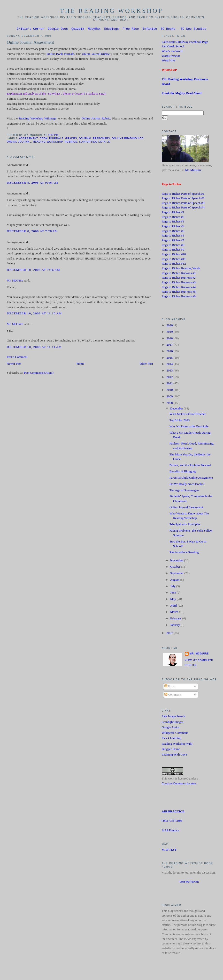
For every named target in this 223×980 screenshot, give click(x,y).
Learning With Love (174, 755)
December (177, 409)
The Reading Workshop (112, 11)
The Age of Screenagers (184, 491)
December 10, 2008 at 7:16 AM (33, 271)
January (175, 626)
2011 (170, 384)
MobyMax (94, 29)
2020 (170, 326)
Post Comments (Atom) (39, 373)
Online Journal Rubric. (96, 119)
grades (71, 139)
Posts (169, 687)
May (173, 600)
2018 (170, 339)
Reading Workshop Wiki (177, 744)
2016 (170, 352)
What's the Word (172, 52)
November (177, 561)
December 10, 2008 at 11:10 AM (34, 314)
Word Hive (169, 61)
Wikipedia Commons (175, 734)
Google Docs (58, 29)
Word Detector (171, 57)
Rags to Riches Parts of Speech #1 (183, 194)
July (173, 587)
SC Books (168, 29)
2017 (170, 345)
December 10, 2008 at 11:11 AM (34, 348)
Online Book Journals (60, 55)
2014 (170, 365)
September (177, 574)
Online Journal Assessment (30, 43)
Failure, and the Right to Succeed (190, 466)
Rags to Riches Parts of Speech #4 (183, 208)
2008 (170, 404)
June (173, 593)
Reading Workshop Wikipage (38, 119)
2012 (170, 378)
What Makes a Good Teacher (188, 415)
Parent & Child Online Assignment (191, 478)
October (176, 567)
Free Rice (131, 29)
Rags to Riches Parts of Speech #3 (183, 204)
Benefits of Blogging (183, 472)
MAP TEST (169, 850)
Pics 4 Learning (172, 739)
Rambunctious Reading (184, 553)
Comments (173, 695)
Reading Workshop (48, 143)
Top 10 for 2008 (180, 421)
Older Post (146, 364)
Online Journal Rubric (96, 55)
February (176, 619)
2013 (170, 371)
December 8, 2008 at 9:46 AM (32, 183)
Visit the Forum (189, 883)
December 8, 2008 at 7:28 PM (32, 232)
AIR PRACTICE (173, 812)
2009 (170, 397)
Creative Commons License (179, 784)
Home (81, 364)
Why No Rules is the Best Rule (189, 427)
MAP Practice (170, 831)
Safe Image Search (173, 717)
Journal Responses (95, 139)
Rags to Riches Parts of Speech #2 (183, 199)
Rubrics (71, 143)
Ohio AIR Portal (172, 822)
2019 (170, 333)
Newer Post (14, 364)
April (174, 606)
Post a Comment (17, 358)
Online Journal (19, 143)
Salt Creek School (173, 47)
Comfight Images (173, 723)
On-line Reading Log (128, 139)
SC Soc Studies (193, 29)
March (175, 613)
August (175, 580)
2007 (170, 634)
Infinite (150, 29)
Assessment (28, 139)
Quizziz (78, 29)
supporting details (94, 143)
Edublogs (111, 29)
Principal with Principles (185, 525)
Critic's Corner (30, 29)
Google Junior (171, 728)
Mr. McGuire (15, 281)
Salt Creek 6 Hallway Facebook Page (185, 43)
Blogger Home (171, 750)
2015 (170, 358)
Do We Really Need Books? (187, 485)
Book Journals (52, 139)
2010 (170, 391)
